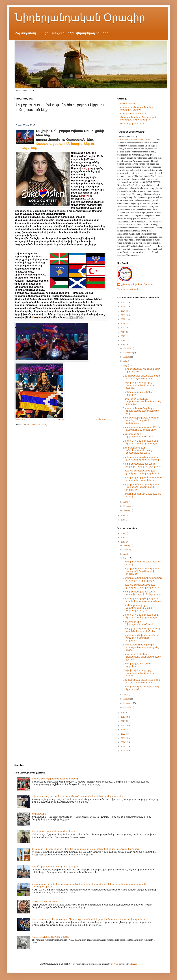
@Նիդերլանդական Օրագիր (137, 284)
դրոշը (85, 168)
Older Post (101, 419)
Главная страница (128, 104)
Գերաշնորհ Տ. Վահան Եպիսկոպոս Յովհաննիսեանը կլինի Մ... (142, 402)
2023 (123, 315)
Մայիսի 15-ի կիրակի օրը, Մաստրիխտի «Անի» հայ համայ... (138, 385)
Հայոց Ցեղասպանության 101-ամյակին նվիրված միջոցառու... (143, 465)
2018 (123, 336)
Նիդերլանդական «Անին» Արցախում (137, 393)
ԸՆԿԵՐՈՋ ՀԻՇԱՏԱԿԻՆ (45, 902)
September (128, 353)
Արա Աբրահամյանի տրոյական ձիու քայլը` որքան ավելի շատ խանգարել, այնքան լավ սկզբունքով (89, 919)
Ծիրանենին (39, 814)
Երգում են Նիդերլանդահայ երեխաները (55, 779)
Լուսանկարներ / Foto (132, 124)
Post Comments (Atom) (37, 425)
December (128, 348)
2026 (123, 302)
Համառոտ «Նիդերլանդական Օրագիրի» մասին (137, 109)
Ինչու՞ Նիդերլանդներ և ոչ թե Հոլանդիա (55, 867)
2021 (123, 324)
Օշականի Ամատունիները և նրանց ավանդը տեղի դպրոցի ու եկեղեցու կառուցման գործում (86, 849)
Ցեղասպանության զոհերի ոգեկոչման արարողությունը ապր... (141, 411)
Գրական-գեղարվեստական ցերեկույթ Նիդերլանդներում (141, 472)
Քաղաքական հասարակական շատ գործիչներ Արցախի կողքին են (141, 487)
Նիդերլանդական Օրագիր (80, 17)
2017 (123, 340)
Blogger (133, 964)
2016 (123, 345)
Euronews (84, 196)
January (127, 510)
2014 (123, 520)
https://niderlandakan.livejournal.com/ (134, 140)
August (127, 357)
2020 (123, 328)
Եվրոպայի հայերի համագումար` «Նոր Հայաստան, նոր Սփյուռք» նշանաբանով (78, 796)
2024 (123, 311)
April (126, 502)
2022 (123, 319)
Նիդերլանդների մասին (134, 114)
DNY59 (115, 964)
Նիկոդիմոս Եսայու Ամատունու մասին (54, 831)
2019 (123, 332)
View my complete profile (129, 289)
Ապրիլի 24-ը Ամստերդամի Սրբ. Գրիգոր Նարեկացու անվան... (141, 442)
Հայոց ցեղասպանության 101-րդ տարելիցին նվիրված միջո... (141, 428)
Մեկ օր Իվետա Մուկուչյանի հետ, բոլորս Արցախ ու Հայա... (142, 377)
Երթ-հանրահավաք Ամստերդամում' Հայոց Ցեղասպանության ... (137, 450)
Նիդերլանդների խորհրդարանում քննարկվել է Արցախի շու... (143, 479)
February (128, 506)
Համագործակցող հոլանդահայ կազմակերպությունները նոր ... (142, 458)
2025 (123, 307)
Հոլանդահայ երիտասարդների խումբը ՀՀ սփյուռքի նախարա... (141, 420)
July (125, 361)
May (126, 365)
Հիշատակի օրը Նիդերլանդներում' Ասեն (138, 435)
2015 (123, 516)
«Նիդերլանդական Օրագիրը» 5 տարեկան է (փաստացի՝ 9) (138, 118)
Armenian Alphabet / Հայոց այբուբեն (51, 937)
